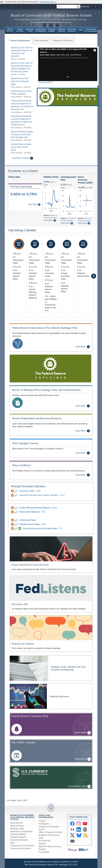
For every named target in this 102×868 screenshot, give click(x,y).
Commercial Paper (28, 520)
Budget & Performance (49, 835)
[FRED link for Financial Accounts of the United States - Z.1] (16, 529)
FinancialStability (51, 30)
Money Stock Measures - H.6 (32, 512)
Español (42, 844)
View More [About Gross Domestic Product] (84, 223)
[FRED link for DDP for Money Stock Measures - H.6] (16, 512)
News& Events (20, 30)
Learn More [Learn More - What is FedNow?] (83, 475)
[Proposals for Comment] (51, 628)
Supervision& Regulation (41, 30)
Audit (41, 838)
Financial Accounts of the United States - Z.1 (43, 528)
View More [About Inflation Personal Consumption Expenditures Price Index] (50, 220)
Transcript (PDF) (45, 82)
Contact (42, 821)
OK (68, 77)
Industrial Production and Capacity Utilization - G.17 (42, 495)
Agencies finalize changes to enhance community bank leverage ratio (22, 134)
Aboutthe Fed (10, 30)
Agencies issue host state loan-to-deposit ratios (20, 81)
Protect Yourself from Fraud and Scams (30, 565)
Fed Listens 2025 (20, 604)
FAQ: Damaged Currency (26, 443)
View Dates (83, 759)
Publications (44, 824)
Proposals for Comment (23, 644)
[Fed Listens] (51, 588)
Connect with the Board (21, 848)
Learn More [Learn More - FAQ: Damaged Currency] (83, 453)
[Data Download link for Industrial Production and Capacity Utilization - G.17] (13, 495)
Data (81, 30)
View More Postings (23, 158)
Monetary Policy (17, 829)
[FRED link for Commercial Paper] (16, 520)
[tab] (20, 41)
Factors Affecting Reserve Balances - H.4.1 (38, 508)
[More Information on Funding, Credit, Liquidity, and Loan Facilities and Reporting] (29, 668)
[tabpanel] (21, 103)
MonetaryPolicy (30, 30)
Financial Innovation (59, 696)
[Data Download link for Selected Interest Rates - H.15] (13, 524)
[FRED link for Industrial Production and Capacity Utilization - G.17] (16, 495)
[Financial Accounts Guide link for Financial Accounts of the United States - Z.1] (20, 529)
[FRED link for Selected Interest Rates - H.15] (16, 524)
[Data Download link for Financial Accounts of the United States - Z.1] (13, 529)
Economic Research (19, 840)
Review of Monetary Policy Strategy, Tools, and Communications (46, 390)
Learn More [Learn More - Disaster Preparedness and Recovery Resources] (83, 431)
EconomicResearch (72, 30)
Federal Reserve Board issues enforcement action (21, 147)
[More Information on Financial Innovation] (28, 696)
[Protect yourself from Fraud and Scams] (51, 549)
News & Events (17, 826)
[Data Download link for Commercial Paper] (13, 520)
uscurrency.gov (79, 787)
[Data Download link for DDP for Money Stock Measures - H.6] (13, 512)
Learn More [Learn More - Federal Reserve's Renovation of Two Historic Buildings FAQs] (83, 347)
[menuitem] (10, 31)
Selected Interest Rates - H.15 (33, 524)
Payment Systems (18, 837)
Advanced (85, 7)
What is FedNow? (22, 465)
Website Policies (46, 846)
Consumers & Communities (91, 30)
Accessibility (44, 852)
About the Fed (17, 823)
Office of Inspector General (51, 832)
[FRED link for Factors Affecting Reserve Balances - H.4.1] (16, 508)
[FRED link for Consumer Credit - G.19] (16, 491)
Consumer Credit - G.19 (30, 491)
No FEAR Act (45, 841)
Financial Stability (18, 834)
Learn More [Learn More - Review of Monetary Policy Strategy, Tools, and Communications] (83, 406)
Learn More (82, 733)
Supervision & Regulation (21, 831)
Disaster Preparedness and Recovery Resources (37, 418)
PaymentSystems (62, 30)
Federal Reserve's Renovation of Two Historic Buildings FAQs (45, 328)
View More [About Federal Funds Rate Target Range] (34, 204)
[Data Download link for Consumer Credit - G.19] (13, 491)
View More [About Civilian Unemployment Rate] (67, 223)
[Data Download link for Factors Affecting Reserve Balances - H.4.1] (13, 508)
